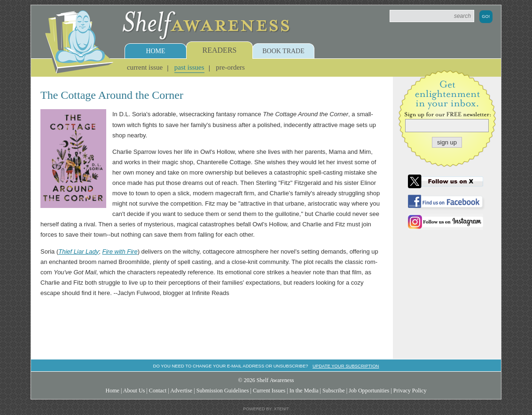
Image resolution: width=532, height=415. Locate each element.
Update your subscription (346, 366)
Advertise (181, 391)
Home (155, 51)
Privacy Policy (410, 391)
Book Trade (283, 51)
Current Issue (145, 67)
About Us (134, 391)
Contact (158, 391)
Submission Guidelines (223, 391)
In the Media (304, 391)
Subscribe (334, 391)
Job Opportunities (369, 391)
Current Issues (269, 391)
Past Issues (189, 67)
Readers (220, 50)
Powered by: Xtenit (266, 409)
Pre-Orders (230, 67)
